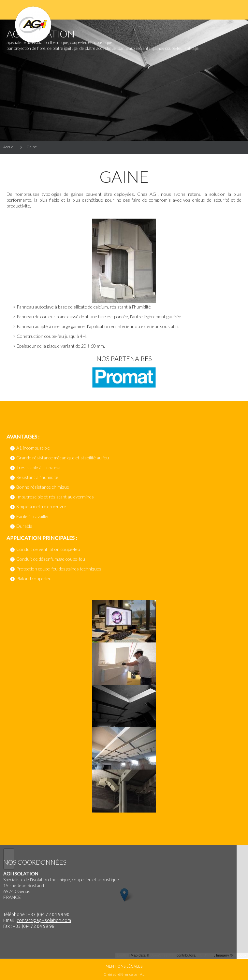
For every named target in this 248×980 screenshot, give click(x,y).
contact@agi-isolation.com (44, 920)
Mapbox (240, 955)
